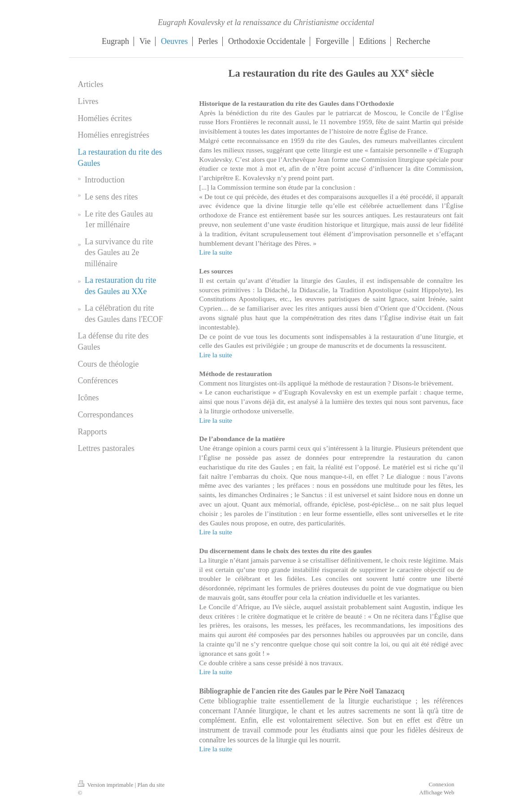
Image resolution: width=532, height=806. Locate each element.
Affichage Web (437, 792)
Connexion (441, 784)
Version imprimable (106, 785)
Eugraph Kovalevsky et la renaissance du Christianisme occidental (266, 22)
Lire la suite (216, 252)
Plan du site (151, 785)
